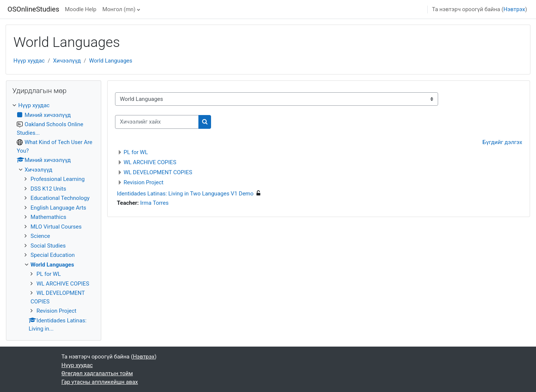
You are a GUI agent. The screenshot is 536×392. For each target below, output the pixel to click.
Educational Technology (60, 198)
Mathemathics (48, 217)
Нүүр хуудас (29, 61)
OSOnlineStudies (33, 9)
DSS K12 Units (48, 189)
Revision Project (143, 182)
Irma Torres (154, 203)
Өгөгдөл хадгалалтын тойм (97, 373)
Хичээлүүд (67, 61)
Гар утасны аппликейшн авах (100, 382)
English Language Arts (58, 208)
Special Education (53, 255)
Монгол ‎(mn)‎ (119, 9)
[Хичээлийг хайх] (157, 122)
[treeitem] (54, 217)
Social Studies (48, 246)
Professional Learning (58, 179)
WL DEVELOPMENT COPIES (158, 172)
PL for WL (136, 152)
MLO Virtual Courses (56, 227)
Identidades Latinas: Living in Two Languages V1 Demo (185, 194)
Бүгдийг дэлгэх (502, 142)
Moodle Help (81, 9)
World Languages (111, 61)
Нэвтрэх (514, 9)
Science (40, 236)
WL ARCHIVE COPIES (150, 162)
